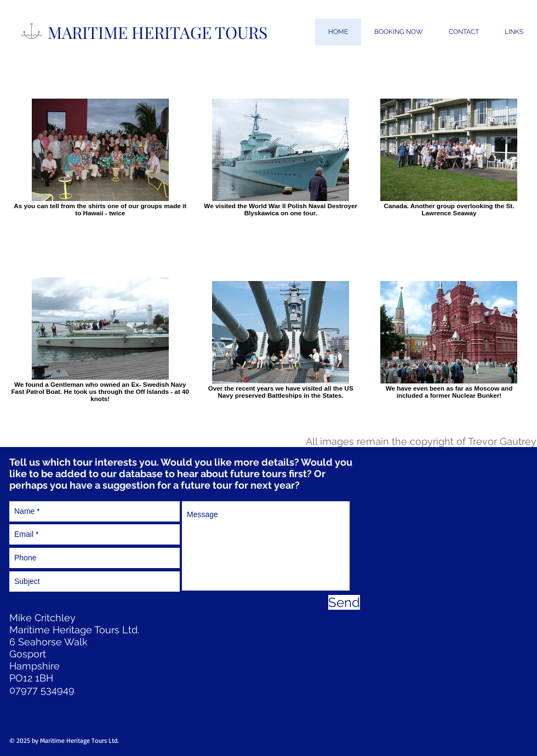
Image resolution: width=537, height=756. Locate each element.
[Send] (344, 602)
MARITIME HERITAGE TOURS (158, 32)
